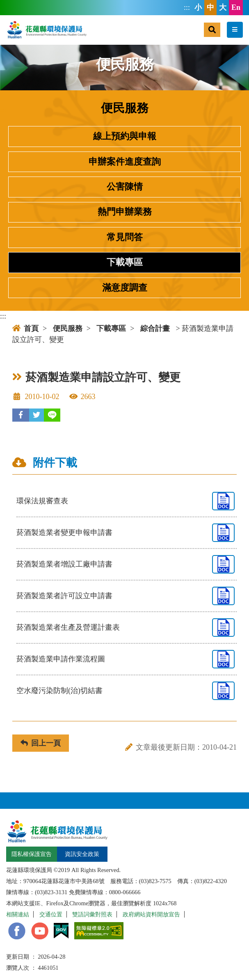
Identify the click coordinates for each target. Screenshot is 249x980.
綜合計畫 (155, 328)
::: (187, 7)
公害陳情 (125, 187)
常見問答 (125, 237)
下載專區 (125, 262)
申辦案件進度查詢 (125, 162)
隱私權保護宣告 (32, 854)
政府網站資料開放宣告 (151, 914)
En (236, 7)
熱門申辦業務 (125, 212)
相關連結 (18, 914)
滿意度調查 (125, 288)
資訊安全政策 (82, 854)
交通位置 (51, 914)
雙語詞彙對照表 (92, 914)
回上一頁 (41, 743)
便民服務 (68, 328)
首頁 (25, 328)
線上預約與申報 (125, 136)
